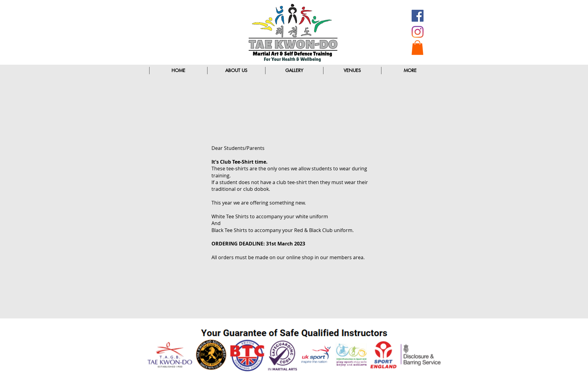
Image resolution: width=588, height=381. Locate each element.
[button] (417, 48)
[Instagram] (418, 32)
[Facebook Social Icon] (418, 16)
